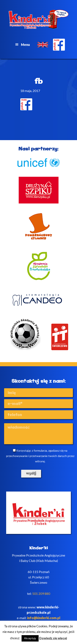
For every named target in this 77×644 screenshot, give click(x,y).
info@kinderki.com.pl (44, 618)
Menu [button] (25, 45)
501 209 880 (41, 593)
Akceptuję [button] (30, 638)
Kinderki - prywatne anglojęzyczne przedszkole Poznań (39, 19)
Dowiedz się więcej (53, 638)
